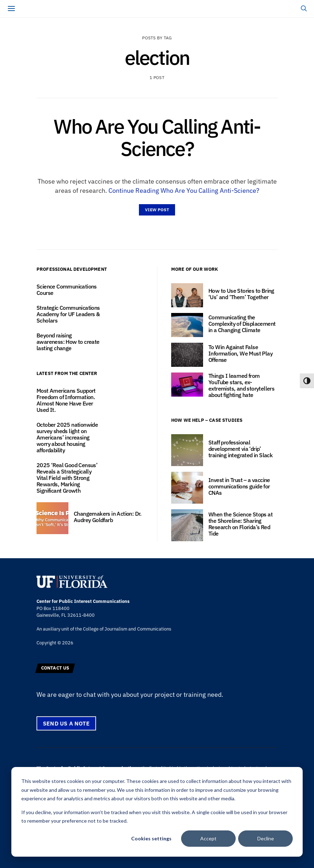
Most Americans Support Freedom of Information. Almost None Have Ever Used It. (66, 400)
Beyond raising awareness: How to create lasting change (68, 342)
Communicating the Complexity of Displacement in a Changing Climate (242, 324)
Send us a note (66, 723)
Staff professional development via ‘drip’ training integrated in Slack (240, 449)
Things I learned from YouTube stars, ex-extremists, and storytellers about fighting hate (241, 385)
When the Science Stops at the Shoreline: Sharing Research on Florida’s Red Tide (240, 524)
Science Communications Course (67, 290)
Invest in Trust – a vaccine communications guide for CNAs (239, 486)
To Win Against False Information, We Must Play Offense (240, 353)
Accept (208, 838)
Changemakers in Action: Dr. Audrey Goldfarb (108, 517)
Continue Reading (184, 191)
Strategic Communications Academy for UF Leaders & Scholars (68, 314)
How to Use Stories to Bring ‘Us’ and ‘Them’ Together (241, 294)
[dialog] (157, 812)
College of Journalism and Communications (127, 629)
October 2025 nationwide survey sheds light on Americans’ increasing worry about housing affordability (67, 437)
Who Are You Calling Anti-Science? (157, 137)
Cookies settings (151, 838)
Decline (266, 838)
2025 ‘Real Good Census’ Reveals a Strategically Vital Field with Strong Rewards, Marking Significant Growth (67, 478)
